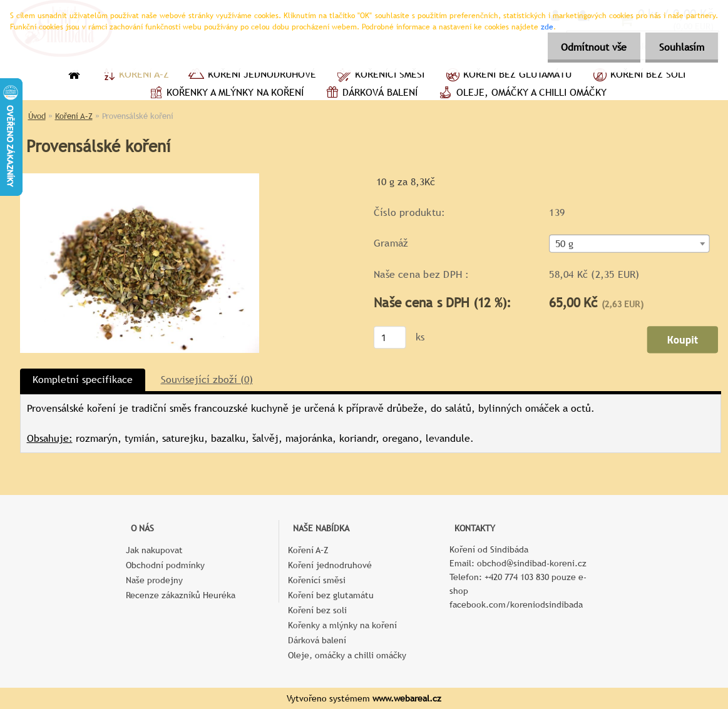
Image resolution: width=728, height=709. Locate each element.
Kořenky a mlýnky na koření (225, 94)
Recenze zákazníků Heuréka (181, 595)
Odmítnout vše (588, 47)
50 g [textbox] (564, 244)
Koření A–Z (134, 76)
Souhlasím (680, 47)
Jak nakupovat (154, 550)
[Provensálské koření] (140, 178)
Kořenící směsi (380, 76)
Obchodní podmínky (165, 565)
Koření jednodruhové (252, 76)
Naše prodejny (154, 580)
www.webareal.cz (407, 698)
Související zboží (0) (207, 380)
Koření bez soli (638, 76)
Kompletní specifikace (83, 380)
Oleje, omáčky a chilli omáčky (521, 94)
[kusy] (389, 337)
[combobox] (629, 244)
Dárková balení (370, 94)
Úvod (37, 116)
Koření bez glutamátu (507, 76)
